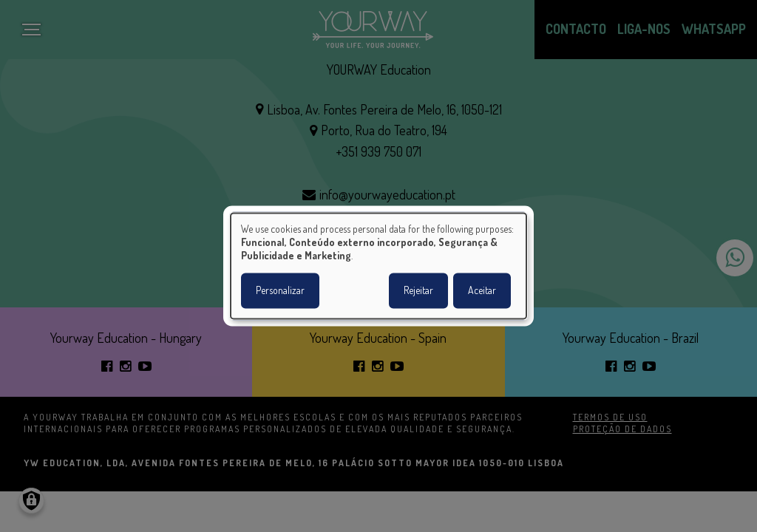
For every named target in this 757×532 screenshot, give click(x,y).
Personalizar (280, 291)
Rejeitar (418, 291)
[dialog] (378, 266)
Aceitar (482, 291)
